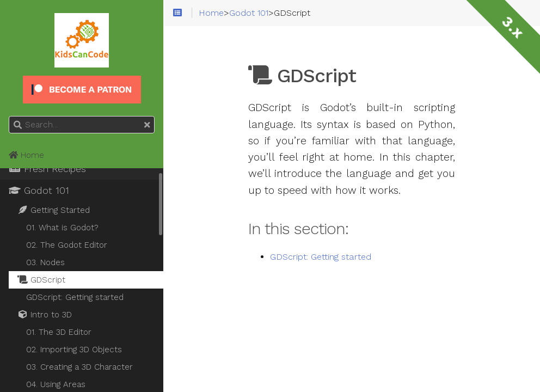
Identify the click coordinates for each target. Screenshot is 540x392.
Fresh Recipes (47, 169)
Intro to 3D (45, 315)
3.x (513, 27)
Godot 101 (39, 191)
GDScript (41, 280)
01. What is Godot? (62, 228)
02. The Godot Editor (67, 245)
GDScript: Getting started (321, 257)
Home (26, 155)
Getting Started (54, 210)
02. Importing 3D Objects (74, 350)
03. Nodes (45, 262)
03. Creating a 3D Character (79, 367)
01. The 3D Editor (59, 332)
